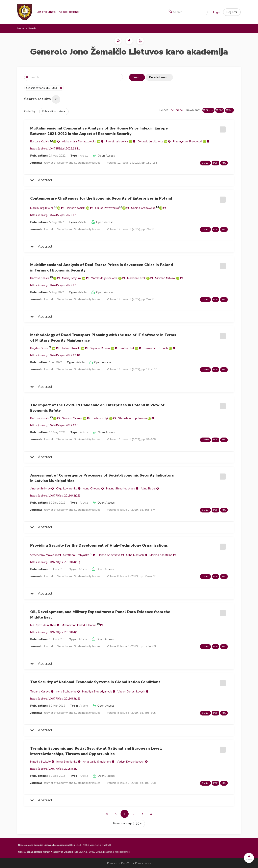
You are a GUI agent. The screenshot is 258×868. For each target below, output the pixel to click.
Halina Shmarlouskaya (121, 489)
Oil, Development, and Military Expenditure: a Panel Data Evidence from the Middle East (100, 615)
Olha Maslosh (135, 555)
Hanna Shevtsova (109, 555)
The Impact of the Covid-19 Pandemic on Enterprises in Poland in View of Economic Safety (97, 408)
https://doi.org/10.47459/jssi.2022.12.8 (54, 425)
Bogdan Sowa (39, 348)
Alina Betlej (148, 489)
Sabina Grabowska (143, 208)
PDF (220, 110)
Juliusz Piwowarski (107, 208)
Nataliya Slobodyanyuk (97, 692)
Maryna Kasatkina (161, 555)
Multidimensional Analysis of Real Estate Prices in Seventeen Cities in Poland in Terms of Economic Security (102, 268)
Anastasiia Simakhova (97, 762)
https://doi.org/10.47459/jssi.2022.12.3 (54, 285)
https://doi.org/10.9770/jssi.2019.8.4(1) (54, 632)
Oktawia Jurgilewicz (150, 142)
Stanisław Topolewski (132, 418)
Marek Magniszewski (104, 278)
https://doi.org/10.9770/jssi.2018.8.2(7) (54, 769)
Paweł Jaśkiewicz (117, 142)
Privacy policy (143, 863)
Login (217, 12)
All (173, 110)
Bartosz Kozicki (40, 142)
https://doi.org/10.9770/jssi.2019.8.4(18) (55, 562)
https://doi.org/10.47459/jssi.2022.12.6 (54, 215)
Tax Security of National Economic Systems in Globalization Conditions (95, 682)
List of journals (46, 12)
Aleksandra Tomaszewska (79, 142)
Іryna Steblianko (66, 692)
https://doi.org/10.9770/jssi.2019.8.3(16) (55, 699)
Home (21, 28)
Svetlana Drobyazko (76, 555)
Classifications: (42, 88)
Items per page (123, 823)
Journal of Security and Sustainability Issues (72, 163)
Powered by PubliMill (119, 863)
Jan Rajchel (127, 348)
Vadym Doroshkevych (131, 692)
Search (137, 77)
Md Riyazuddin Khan (43, 625)
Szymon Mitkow (165, 278)
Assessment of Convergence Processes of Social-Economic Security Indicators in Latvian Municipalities (102, 478)
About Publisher (69, 12)
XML (229, 110)
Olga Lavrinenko (67, 489)
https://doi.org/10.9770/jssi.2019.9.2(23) (55, 496)
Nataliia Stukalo (41, 762)
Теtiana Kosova (40, 692)
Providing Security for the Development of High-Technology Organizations (99, 545)
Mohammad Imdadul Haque (79, 625)
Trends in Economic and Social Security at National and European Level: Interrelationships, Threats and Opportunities (96, 751)
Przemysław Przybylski (187, 142)
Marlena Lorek (136, 278)
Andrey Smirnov (40, 489)
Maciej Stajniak (72, 278)
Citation (208, 110)
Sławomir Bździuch (156, 348)
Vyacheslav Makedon (44, 555)
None (179, 110)
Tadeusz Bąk (100, 418)
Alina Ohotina (92, 489)
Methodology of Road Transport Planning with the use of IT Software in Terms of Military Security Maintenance (103, 338)
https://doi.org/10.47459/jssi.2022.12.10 (55, 355)
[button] (232, 12)
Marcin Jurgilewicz (42, 208)
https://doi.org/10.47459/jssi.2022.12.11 (55, 149)
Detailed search (159, 77)
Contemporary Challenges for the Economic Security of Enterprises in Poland (101, 198)
